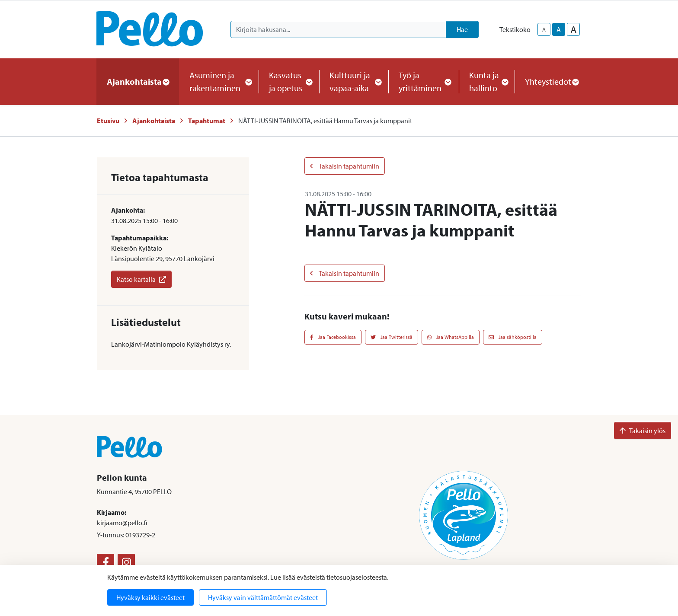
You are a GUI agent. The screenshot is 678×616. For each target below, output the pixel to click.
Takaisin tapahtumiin (345, 166)
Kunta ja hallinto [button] (487, 81)
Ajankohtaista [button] (138, 81)
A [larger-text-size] (574, 29)
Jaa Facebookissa (333, 337)
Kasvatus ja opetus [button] (289, 81)
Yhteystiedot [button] (552, 81)
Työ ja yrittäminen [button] (424, 81)
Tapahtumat (207, 121)
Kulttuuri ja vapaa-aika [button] (354, 81)
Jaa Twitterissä (392, 337)
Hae (462, 29)
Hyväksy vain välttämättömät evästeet (263, 597)
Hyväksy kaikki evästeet (150, 597)
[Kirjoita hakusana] (338, 29)
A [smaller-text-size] (544, 29)
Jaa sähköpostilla (513, 337)
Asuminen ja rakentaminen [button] (219, 81)
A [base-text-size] (559, 29)
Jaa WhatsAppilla (451, 337)
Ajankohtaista (154, 121)
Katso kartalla (141, 279)
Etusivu (108, 121)
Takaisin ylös (643, 431)
